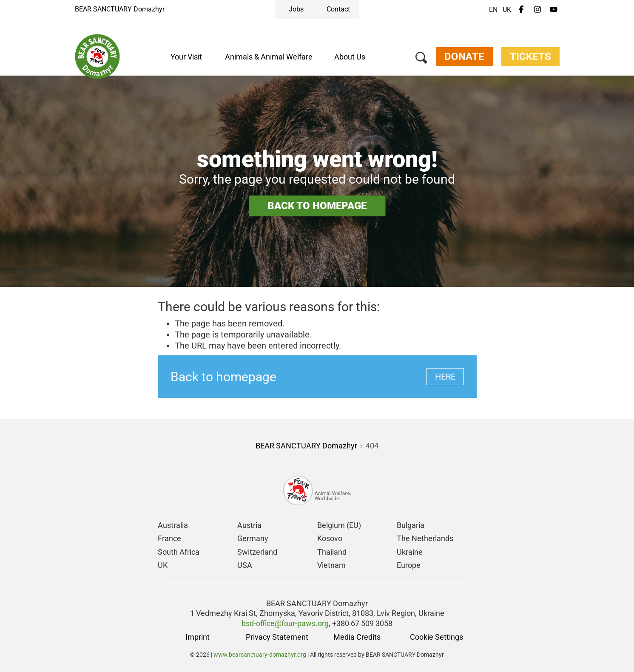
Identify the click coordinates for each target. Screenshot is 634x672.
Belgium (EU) (339, 525)
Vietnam (331, 565)
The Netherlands (425, 538)
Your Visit (186, 57)
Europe (409, 565)
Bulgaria (411, 525)
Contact (338, 9)
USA (245, 565)
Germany (253, 538)
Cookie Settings (436, 637)
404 (372, 446)
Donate (464, 57)
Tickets (530, 57)
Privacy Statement (277, 637)
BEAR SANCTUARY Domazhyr (120, 9)
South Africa (179, 552)
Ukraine (410, 552)
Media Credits (357, 637)
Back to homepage (317, 206)
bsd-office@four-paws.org (285, 623)
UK (507, 10)
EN (493, 10)
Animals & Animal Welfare (269, 57)
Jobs (296, 9)
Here (445, 377)
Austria (249, 525)
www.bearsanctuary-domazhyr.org (260, 655)
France (169, 538)
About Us (350, 57)
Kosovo (330, 538)
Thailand (332, 552)
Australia (173, 525)
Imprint (198, 637)
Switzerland (257, 552)
